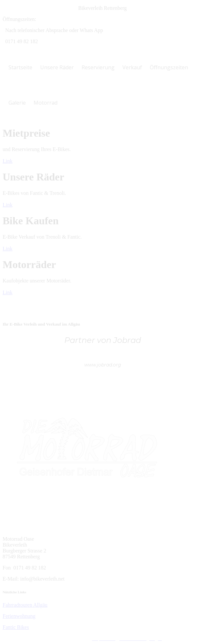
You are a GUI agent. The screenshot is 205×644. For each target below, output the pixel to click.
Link (8, 161)
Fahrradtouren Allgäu (25, 605)
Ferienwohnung (19, 616)
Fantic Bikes (16, 627)
